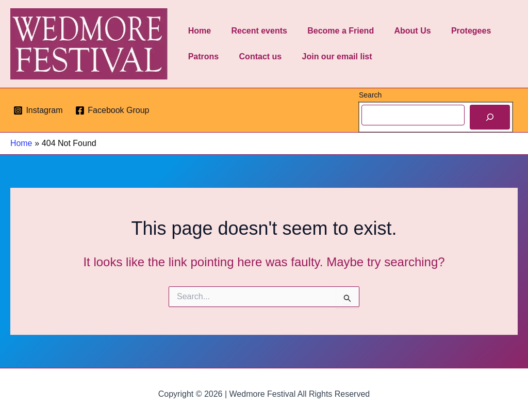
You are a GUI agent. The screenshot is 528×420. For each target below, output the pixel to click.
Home (197, 31)
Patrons (202, 56)
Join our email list (327, 56)
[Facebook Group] (112, 110)
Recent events (253, 31)
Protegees (454, 31)
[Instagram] (38, 110)
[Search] (490, 117)
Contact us (255, 56)
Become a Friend (331, 31)
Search (370, 95)
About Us (399, 31)
